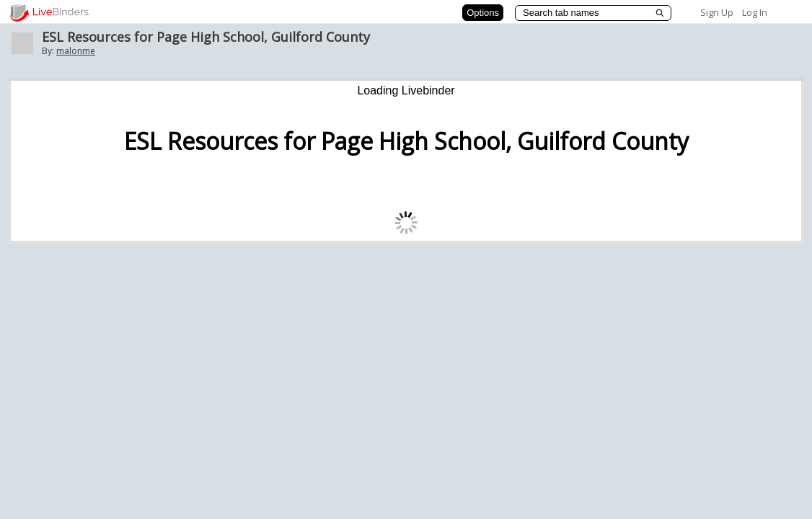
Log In (755, 12)
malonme (76, 51)
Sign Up (717, 12)
